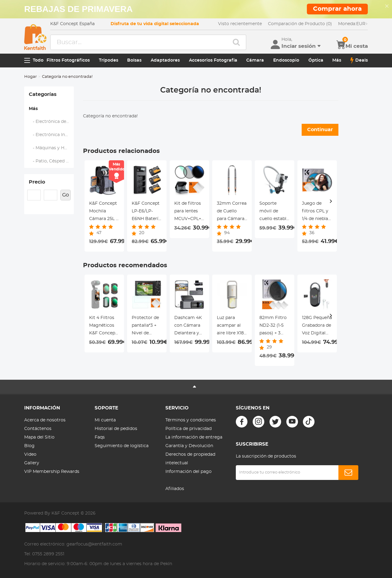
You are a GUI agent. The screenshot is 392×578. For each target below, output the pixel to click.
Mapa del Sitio (39, 437)
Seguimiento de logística (122, 446)
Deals (359, 60)
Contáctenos (38, 429)
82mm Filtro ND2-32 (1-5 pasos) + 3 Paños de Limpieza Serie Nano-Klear (273, 326)
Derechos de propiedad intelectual (190, 459)
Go (66, 195)
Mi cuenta (105, 420)
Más (337, 60)
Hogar (30, 77)
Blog (29, 446)
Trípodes (109, 60)
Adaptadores (165, 60)
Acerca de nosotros (45, 420)
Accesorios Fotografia (213, 60)
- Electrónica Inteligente (51, 135)
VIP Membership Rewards (52, 472)
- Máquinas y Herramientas (51, 148)
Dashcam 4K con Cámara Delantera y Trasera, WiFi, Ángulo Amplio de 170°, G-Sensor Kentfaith (189, 326)
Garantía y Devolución (189, 446)
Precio (37, 182)
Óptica (316, 60)
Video (30, 454)
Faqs (100, 437)
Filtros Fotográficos (68, 60)
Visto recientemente (240, 24)
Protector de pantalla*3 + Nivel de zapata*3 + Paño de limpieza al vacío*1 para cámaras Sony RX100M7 (147, 326)
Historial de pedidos (116, 429)
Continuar (320, 130)
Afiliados (175, 489)
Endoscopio (286, 60)
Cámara (255, 60)
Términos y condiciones (191, 420)
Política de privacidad (188, 429)
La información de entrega (194, 437)
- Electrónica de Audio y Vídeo (51, 122)
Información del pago (188, 472)
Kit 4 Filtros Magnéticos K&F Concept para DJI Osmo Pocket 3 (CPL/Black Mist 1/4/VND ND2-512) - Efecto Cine (104, 326)
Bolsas (134, 60)
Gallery (32, 463)
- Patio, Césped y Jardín (51, 161)
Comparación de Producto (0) (300, 24)
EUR (353, 24)
